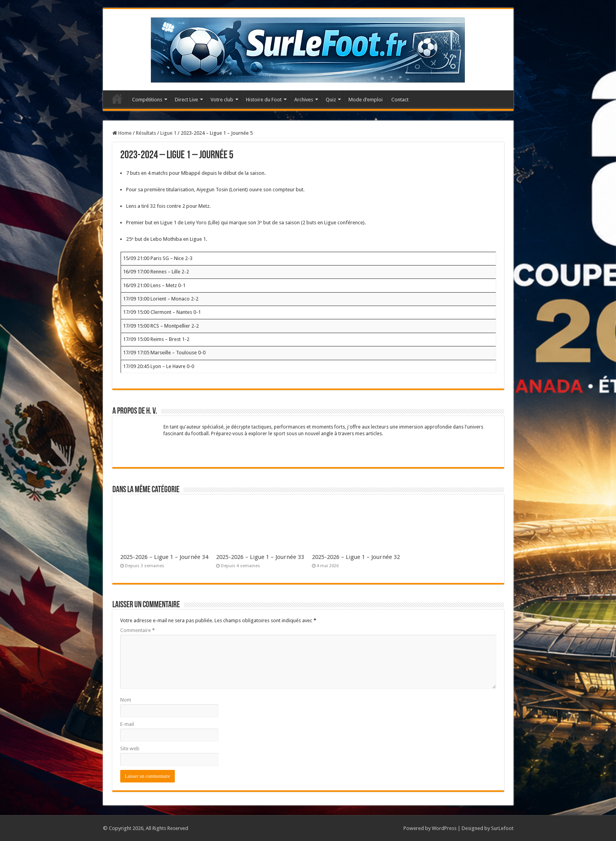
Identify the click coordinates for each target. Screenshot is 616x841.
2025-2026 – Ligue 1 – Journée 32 (356, 557)
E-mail (127, 724)
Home (122, 133)
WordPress (444, 828)
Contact (400, 100)
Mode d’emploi (366, 100)
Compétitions (147, 100)
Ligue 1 (168, 133)
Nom (126, 700)
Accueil (117, 99)
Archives (304, 100)
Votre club (222, 100)
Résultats (146, 133)
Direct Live (186, 100)
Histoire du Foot (264, 100)
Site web (130, 748)
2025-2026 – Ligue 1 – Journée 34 (164, 557)
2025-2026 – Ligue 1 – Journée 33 (260, 557)
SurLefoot (502, 828)
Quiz (331, 100)
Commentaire (137, 630)
